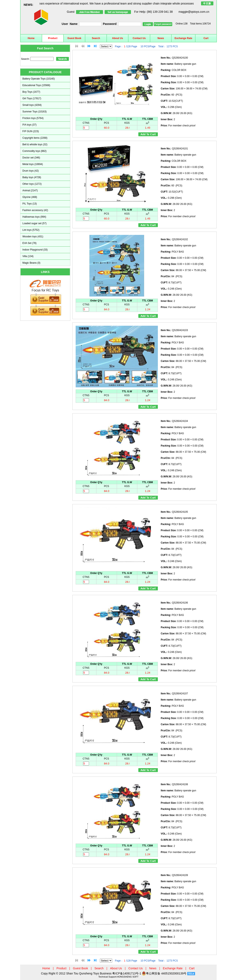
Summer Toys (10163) (35, 112)
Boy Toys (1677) (31, 92)
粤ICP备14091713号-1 (127, 973)
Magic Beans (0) (31, 263)
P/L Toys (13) (30, 204)
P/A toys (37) (29, 125)
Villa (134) (28, 256)
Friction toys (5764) (33, 118)
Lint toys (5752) (31, 230)
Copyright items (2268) (35, 138)
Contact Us (139, 38)
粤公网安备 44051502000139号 (164, 973)
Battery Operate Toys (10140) (39, 79)
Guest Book (74, 38)
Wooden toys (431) (33, 237)
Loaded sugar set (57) (34, 223)
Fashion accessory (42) (35, 210)
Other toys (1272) (32, 184)
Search (96, 38)
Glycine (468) (30, 197)
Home (31, 38)
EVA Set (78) (29, 243)
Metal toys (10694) (33, 164)
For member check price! (178, 126)
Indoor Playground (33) (35, 250)
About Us (117, 38)
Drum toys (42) (31, 171)
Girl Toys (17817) (32, 98)
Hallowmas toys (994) (34, 217)
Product (53, 38)
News (161, 38)
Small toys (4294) (32, 105)
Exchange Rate (183, 38)
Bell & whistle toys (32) (35, 144)
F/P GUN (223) (31, 131)
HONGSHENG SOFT (128, 977)
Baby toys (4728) (32, 177)
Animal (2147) (30, 190)
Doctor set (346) (31, 158)
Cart (206, 38)
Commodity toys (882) (34, 151)
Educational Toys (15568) (36, 85)
